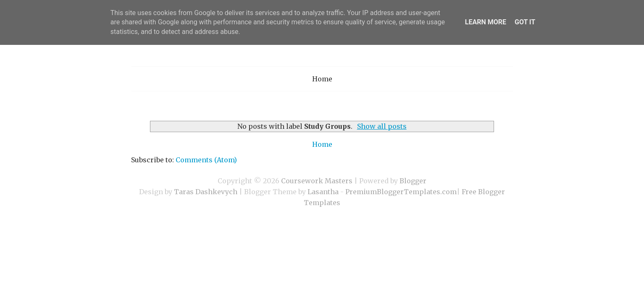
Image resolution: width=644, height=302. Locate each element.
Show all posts (382, 126)
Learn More (486, 22)
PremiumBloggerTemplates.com (401, 192)
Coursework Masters (317, 181)
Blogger (413, 181)
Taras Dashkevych (206, 192)
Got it (525, 22)
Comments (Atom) (206, 160)
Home (322, 79)
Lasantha (323, 192)
